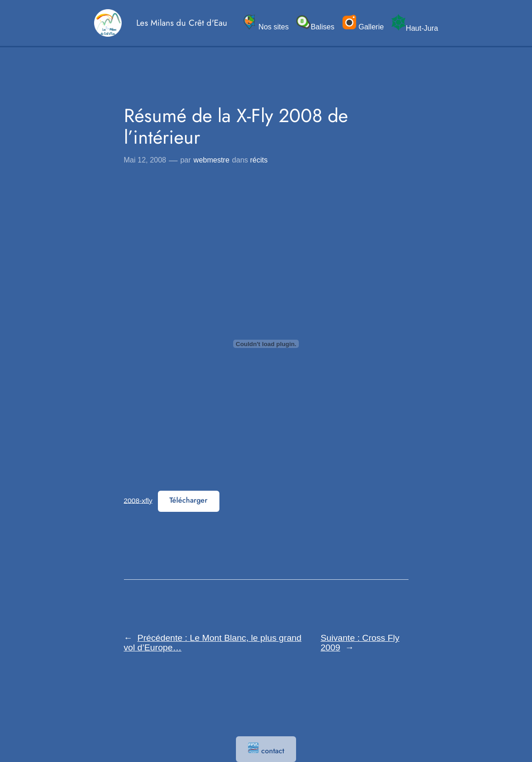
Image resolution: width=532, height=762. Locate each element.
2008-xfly (138, 500)
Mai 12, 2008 (145, 160)
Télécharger (188, 500)
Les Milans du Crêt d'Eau (182, 23)
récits (259, 160)
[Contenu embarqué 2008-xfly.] (266, 344)
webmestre (212, 160)
